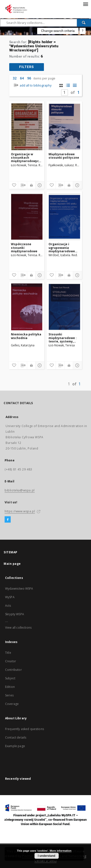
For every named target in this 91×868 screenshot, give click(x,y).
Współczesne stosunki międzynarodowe (24, 248)
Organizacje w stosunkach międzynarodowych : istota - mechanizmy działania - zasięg (27, 158)
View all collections (18, 628)
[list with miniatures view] (68, 85)
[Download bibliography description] (23, 185)
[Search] (84, 23)
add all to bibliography (32, 85)
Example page (15, 746)
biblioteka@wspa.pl (20, 490)
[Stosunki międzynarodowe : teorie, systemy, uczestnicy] (64, 307)
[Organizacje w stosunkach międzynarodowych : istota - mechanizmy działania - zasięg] (27, 127)
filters (27, 67)
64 (22, 78)
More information (60, 851)
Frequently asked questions (25, 729)
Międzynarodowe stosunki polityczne (64, 156)
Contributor (13, 670)
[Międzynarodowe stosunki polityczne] (64, 127)
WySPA (10, 597)
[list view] (75, 85)
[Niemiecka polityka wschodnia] (27, 307)
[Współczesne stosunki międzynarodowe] (27, 217)
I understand (47, 856)
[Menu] (85, 4)
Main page (12, 564)
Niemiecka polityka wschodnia (26, 336)
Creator (11, 661)
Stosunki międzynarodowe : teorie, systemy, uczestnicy (63, 338)
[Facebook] (8, 520)
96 (29, 78)
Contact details (16, 737)
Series (9, 695)
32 (15, 78)
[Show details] (39, 185)
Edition (10, 687)
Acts (8, 606)
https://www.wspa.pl (20, 511)
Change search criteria (58, 31)
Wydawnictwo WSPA (19, 589)
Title (8, 653)
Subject (10, 678)
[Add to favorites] (14, 185)
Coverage (12, 704)
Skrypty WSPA (15, 614)
